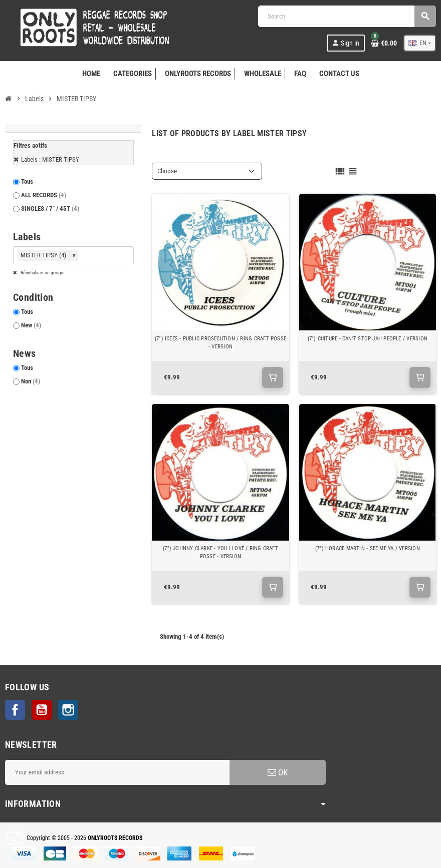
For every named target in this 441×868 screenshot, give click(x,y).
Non (31, 381)
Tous (27, 181)
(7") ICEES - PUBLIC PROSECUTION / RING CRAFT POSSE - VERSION (220, 343)
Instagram (68, 710)
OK (278, 772)
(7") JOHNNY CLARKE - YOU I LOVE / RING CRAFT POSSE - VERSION (220, 552)
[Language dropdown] (420, 43)
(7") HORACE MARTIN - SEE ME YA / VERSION (368, 548)
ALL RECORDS (44, 195)
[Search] (347, 16)
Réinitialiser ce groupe (42, 273)
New (31, 325)
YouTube (42, 710)
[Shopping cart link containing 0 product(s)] (384, 43)
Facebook (15, 710)
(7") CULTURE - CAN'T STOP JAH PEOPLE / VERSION (368, 339)
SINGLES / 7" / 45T (50, 208)
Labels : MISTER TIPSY (50, 159)
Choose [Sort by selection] (167, 171)
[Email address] (117, 772)
